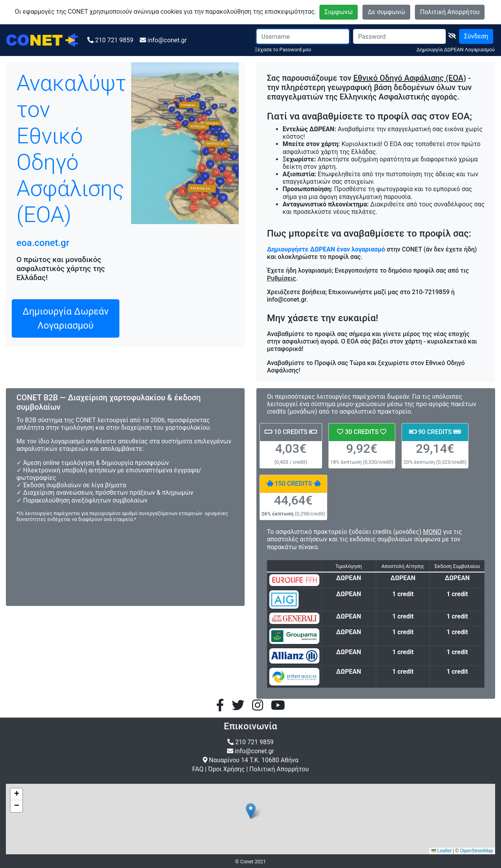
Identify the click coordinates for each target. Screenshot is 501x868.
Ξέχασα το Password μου (283, 50)
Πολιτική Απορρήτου (450, 12)
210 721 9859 (114, 40)
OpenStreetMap (477, 851)
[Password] (399, 36)
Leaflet (441, 851)
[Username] (303, 36)
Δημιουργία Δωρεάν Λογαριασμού (66, 318)
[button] (251, 811)
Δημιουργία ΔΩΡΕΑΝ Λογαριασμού (456, 50)
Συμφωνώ (339, 12)
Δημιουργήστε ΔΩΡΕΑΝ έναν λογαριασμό (327, 249)
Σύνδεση (476, 36)
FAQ (198, 769)
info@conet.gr (167, 40)
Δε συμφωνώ (386, 12)
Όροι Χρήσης (226, 769)
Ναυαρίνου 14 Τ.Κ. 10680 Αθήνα (254, 760)
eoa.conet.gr (43, 243)
